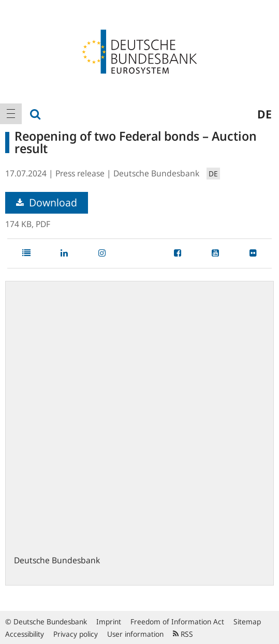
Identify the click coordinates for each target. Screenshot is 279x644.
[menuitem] (11, 114)
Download (47, 203)
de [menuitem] (265, 114)
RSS (183, 634)
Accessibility (25, 634)
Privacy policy (76, 634)
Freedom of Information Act (177, 621)
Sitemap (247, 621)
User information (135, 634)
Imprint (109, 621)
